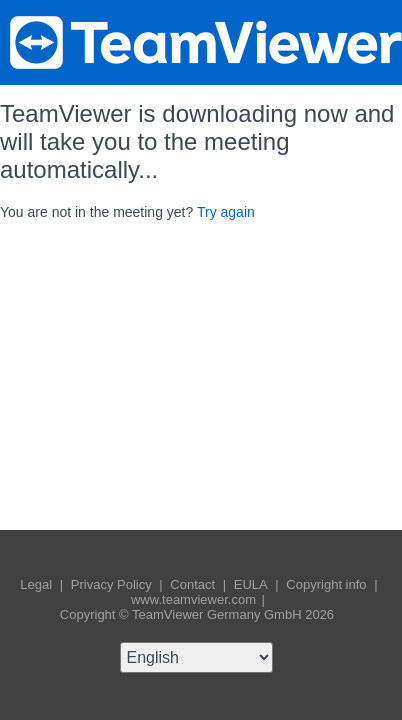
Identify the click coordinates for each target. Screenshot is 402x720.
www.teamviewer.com (195, 599)
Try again (226, 212)
